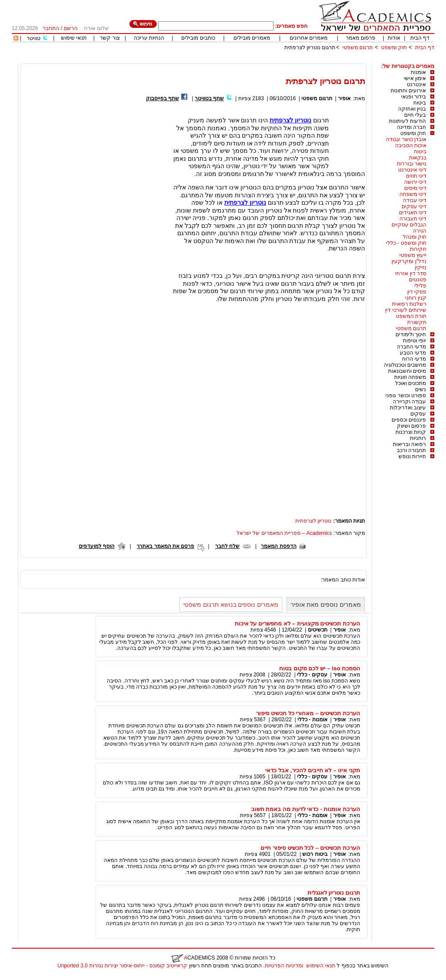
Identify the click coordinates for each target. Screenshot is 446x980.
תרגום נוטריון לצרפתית (310, 47)
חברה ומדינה (411, 127)
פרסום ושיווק (411, 426)
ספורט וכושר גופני (406, 395)
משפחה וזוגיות (410, 377)
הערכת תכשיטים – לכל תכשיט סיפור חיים (310, 848)
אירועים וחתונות (408, 91)
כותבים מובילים (198, 38)
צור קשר (110, 38)
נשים (421, 389)
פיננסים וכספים (409, 420)
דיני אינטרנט (412, 170)
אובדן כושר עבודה (406, 139)
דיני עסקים (414, 206)
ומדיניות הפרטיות (284, 966)
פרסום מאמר (361, 38)
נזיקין (421, 267)
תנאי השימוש (321, 966)
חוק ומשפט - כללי (406, 243)
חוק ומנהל (415, 237)
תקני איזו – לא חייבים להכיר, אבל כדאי (313, 770)
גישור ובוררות (412, 164)
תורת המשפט (411, 316)
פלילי (420, 286)
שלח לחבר (227, 546)
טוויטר (34, 38)
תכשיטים (318, 630)
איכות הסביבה (411, 145)
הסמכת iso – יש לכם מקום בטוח (320, 668)
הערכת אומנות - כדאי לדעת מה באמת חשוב (306, 809)
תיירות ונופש (412, 456)
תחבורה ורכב (411, 450)
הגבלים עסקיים (409, 225)
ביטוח (420, 103)
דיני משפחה (413, 194)
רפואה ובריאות (409, 444)
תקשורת (417, 322)
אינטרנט (416, 84)
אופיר (344, 98)
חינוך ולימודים (411, 335)
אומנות (418, 72)
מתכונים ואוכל (411, 383)
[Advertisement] (276, 60)
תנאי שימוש (74, 38)
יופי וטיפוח (414, 341)
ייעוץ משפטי (413, 255)
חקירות (418, 249)
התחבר (51, 28)
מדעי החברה (411, 347)
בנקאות (418, 158)
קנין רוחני (416, 298)
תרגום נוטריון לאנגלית (334, 893)
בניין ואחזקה (412, 109)
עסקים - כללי (312, 675)
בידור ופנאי (414, 97)
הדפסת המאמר (279, 546)
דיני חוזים (416, 176)
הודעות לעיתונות (407, 121)
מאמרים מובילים (252, 38)
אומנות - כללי (313, 720)
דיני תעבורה (413, 219)
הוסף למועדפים (97, 546)
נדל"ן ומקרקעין (409, 261)
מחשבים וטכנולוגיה (405, 365)
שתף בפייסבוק (162, 98)
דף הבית (420, 38)
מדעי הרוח (414, 359)
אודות (394, 38)
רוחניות (418, 438)
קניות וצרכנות (411, 432)
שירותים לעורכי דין (406, 310)
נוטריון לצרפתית (245, 203)
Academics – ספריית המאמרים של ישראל (284, 533)
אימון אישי (415, 78)
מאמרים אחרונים (309, 38)
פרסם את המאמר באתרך (166, 546)
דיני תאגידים (413, 213)
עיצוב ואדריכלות (408, 408)
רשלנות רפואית (409, 304)
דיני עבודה (415, 200)
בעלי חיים (415, 115)
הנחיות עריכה (149, 38)
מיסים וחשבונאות (407, 371)
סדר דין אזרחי (411, 274)
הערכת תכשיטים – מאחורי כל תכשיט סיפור (308, 713)
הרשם (71, 28)
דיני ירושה (415, 182)
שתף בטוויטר (209, 98)
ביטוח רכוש (315, 854)
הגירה (420, 231)
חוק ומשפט (394, 47)
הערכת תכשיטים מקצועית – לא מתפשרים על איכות (297, 623)
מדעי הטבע (413, 353)
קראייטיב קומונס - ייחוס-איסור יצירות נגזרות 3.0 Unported (122, 966)
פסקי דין (417, 292)
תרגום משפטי (358, 47)
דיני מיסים (415, 188)
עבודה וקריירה (409, 402)
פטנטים (418, 280)
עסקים (418, 414)
